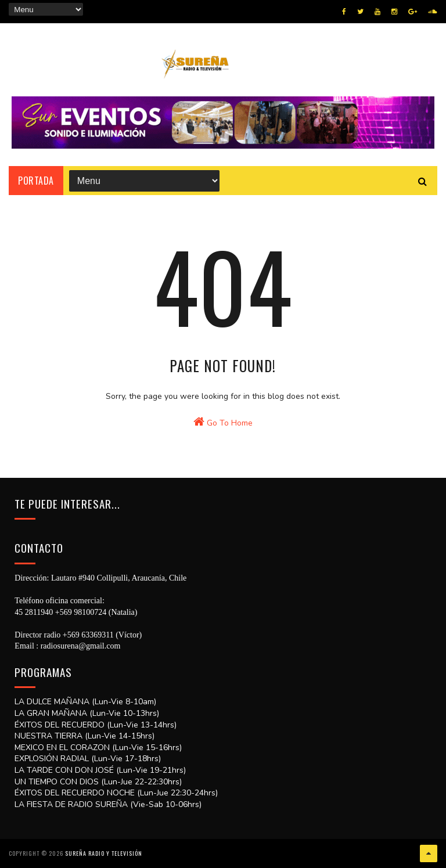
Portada (36, 181)
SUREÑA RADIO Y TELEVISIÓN (104, 853)
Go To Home (223, 422)
